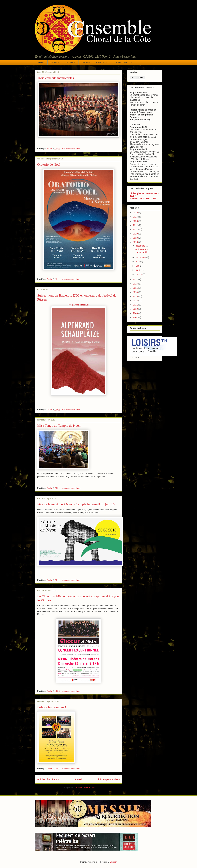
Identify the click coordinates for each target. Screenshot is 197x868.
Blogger (113, 862)
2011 (136, 305)
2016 (136, 284)
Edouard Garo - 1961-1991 (143, 198)
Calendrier (55, 62)
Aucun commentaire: (72, 148)
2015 (136, 288)
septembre (141, 257)
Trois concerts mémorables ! (56, 78)
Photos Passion (103, 62)
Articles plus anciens (109, 779)
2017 (136, 279)
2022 (136, 225)
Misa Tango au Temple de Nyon (59, 426)
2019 (136, 238)
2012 (136, 301)
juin (137, 266)
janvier (139, 274)
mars (138, 270)
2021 (136, 229)
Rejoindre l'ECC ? (124, 62)
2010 (136, 309)
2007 (136, 317)
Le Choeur (71, 62)
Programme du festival (78, 305)
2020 (136, 234)
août (138, 261)
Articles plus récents (48, 779)
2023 (136, 221)
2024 (136, 217)
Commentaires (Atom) (85, 787)
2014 (136, 292)
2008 (136, 313)
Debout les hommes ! (52, 707)
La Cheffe (86, 62)
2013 (136, 296)
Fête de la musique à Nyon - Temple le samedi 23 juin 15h (77, 504)
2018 (136, 242)
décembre (141, 246)
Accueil (41, 62)
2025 (136, 213)
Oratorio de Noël (49, 164)
